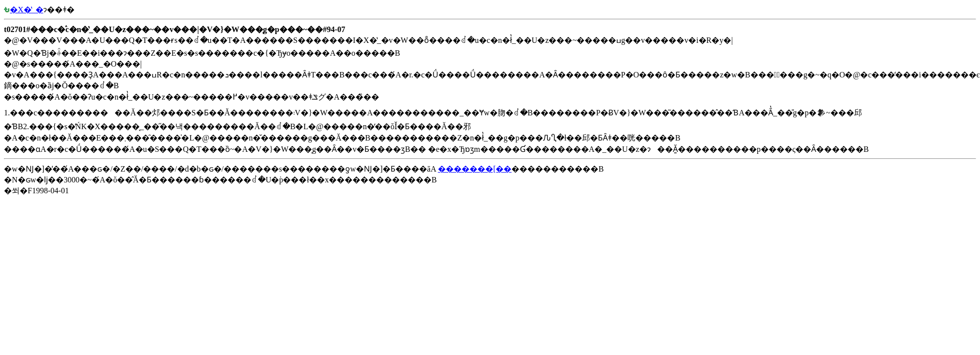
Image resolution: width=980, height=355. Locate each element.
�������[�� (475, 169)
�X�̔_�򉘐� (24, 10)
